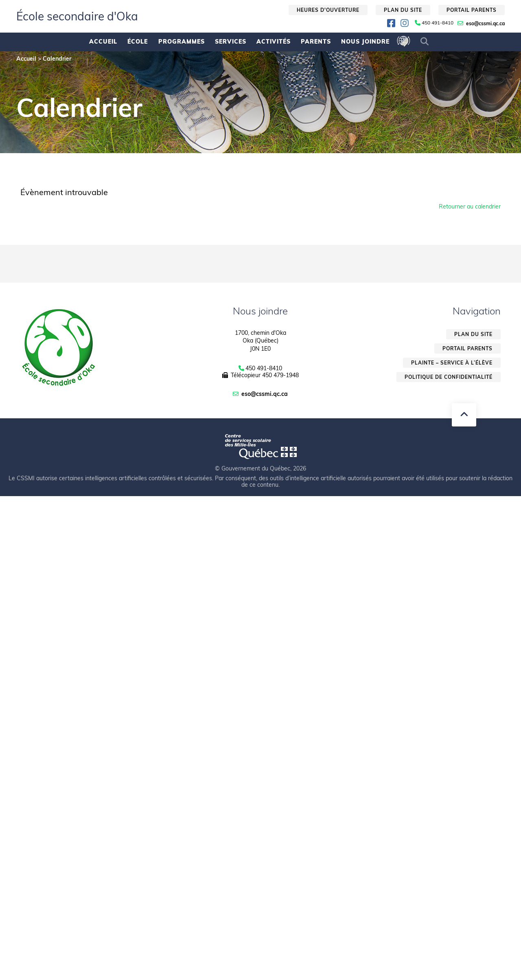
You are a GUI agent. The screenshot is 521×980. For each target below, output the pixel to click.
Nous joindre (365, 42)
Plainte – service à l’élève (452, 363)
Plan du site (403, 10)
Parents (316, 42)
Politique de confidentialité (449, 377)
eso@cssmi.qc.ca (485, 23)
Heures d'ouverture (328, 10)
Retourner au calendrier (470, 207)
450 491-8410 (438, 23)
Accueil (103, 42)
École (138, 42)
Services (231, 42)
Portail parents (472, 10)
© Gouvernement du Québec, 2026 (260, 468)
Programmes (182, 42)
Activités (274, 42)
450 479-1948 (280, 375)
